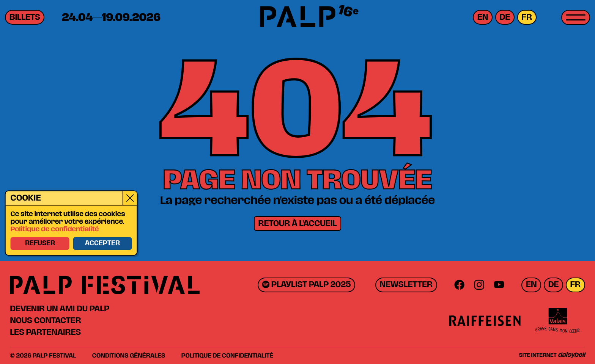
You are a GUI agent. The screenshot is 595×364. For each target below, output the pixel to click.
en (483, 17)
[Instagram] (479, 285)
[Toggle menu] (576, 17)
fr (527, 17)
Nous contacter (45, 320)
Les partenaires (45, 332)
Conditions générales (129, 356)
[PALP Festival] (297, 18)
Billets (25, 17)
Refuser (40, 243)
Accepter (102, 243)
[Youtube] (499, 285)
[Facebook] (459, 285)
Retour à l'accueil (298, 224)
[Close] (129, 198)
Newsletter (406, 285)
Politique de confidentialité (54, 230)
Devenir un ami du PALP (60, 309)
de (505, 17)
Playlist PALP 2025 (306, 285)
